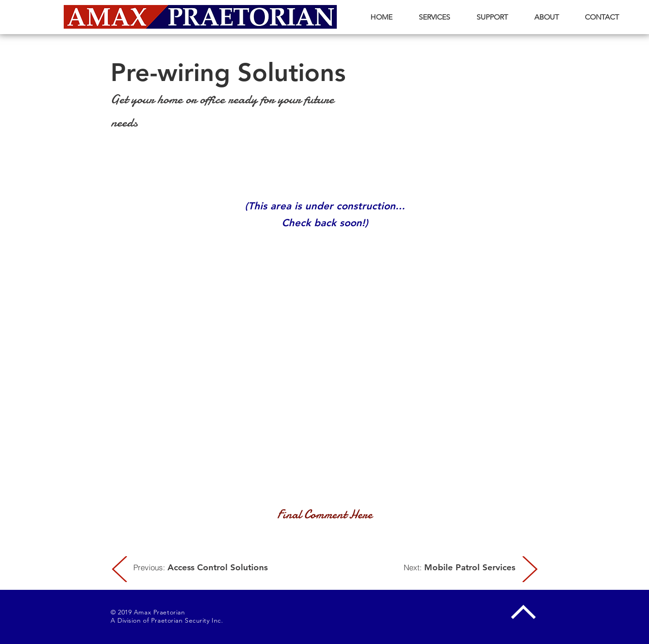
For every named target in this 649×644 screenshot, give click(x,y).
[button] (434, 17)
